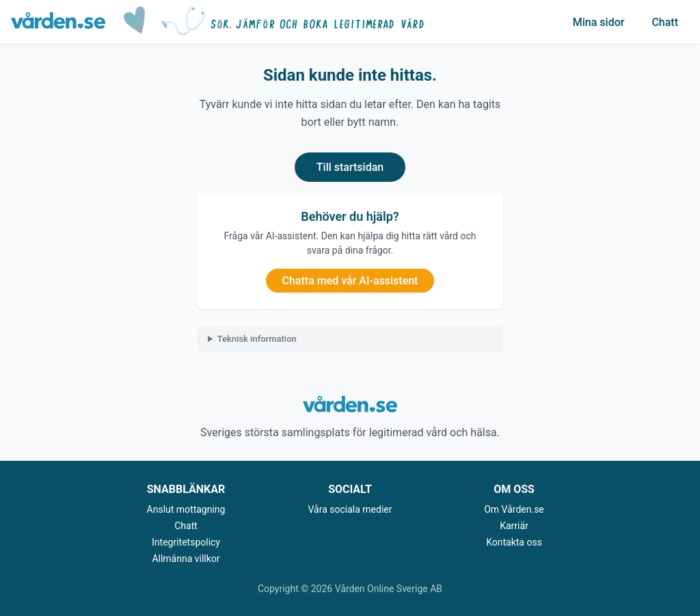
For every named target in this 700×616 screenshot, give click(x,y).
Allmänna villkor (186, 559)
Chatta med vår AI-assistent (350, 281)
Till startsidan (350, 167)
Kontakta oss (514, 542)
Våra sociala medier (350, 509)
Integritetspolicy (186, 542)
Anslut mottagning (186, 509)
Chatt (665, 22)
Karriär (514, 526)
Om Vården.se (514, 509)
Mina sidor (599, 22)
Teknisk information (257, 339)
